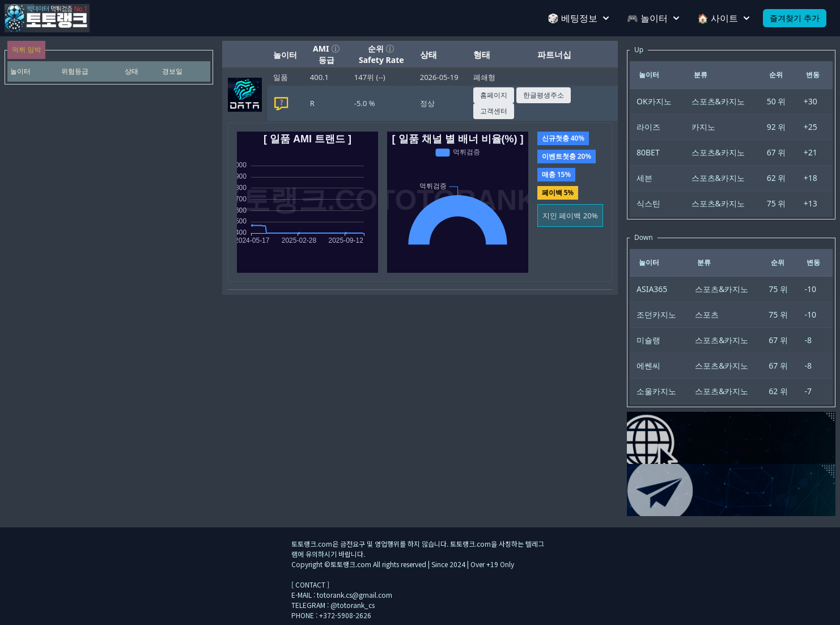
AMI (326, 48)
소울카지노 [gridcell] (656, 391)
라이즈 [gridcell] (648, 127)
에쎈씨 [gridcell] (648, 366)
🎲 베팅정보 (578, 18)
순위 (381, 48)
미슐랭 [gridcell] (648, 340)
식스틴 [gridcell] (648, 203)
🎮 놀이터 (653, 18)
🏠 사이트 (723, 18)
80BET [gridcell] (648, 152)
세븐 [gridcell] (644, 178)
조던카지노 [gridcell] (656, 314)
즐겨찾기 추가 (795, 18)
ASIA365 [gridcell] (652, 289)
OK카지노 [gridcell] (654, 101)
